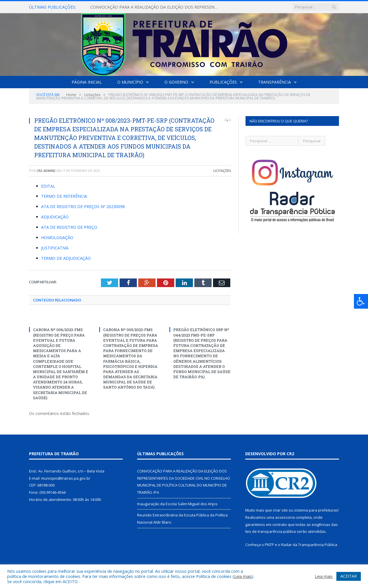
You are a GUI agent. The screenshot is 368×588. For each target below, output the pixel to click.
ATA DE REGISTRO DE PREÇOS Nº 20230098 (83, 206)
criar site (280, 510)
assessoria (285, 517)
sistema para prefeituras (316, 510)
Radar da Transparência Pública (309, 545)
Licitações (222, 171)
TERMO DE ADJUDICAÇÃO (66, 258)
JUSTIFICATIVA (55, 248)
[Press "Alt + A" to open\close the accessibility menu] (361, 301)
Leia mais (243, 576)
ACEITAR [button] (349, 576)
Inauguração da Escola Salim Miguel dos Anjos (177, 504)
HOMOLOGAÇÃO (57, 238)
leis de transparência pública (271, 531)
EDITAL (48, 186)
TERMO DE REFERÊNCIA (64, 196)
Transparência (275, 82)
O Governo (176, 82)
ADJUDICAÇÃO (55, 217)
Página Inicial (87, 82)
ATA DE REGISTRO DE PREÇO (69, 227)
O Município (130, 82)
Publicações (223, 82)
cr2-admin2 (46, 171)
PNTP (269, 545)
